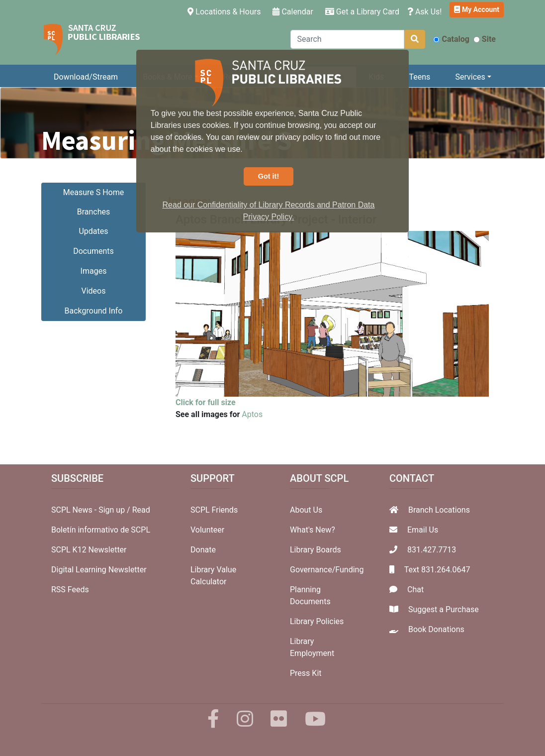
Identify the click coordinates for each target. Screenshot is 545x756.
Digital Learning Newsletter (99, 570)
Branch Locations (439, 510)
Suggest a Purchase (444, 609)
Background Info (94, 311)
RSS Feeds (70, 590)
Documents (93, 251)
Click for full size (206, 402)
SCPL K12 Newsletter (89, 550)
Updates (93, 231)
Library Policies (317, 621)
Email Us (423, 530)
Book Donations (436, 629)
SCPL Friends (214, 510)
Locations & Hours (226, 11)
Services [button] (470, 77)
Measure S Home (93, 192)
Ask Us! (425, 12)
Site (485, 39)
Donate (203, 550)
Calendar (293, 12)
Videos (94, 291)
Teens (420, 77)
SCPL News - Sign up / (92, 510)
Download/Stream (86, 77)
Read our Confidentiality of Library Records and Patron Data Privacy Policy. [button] (269, 211)
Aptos (252, 414)
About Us (306, 510)
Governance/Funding (327, 570)
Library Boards (316, 550)
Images (94, 271)
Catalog (451, 39)
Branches (94, 212)
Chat (415, 590)
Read (141, 510)
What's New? (313, 530)
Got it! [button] (269, 176)
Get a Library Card (362, 12)
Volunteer (207, 530)
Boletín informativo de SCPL (101, 530)
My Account (477, 9)
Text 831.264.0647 (437, 570)
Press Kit (306, 673)
